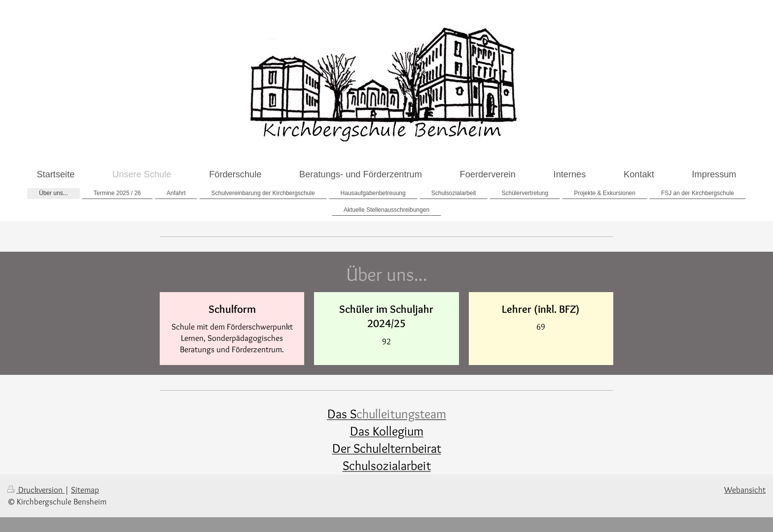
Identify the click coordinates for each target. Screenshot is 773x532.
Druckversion (36, 490)
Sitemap (85, 490)
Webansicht (745, 490)
